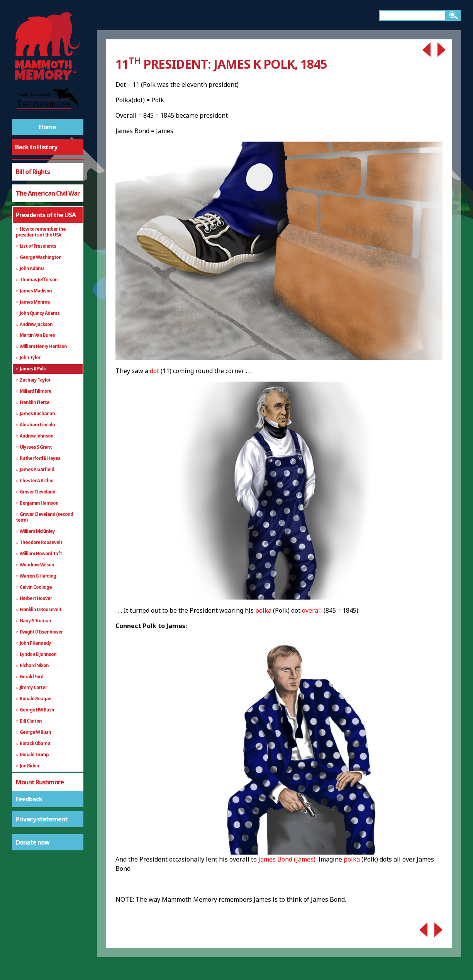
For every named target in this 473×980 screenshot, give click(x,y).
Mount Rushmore (40, 782)
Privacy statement (42, 819)
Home (47, 127)
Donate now (33, 842)
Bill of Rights (33, 172)
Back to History (36, 147)
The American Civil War (48, 193)
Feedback (29, 799)
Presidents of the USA (46, 215)
